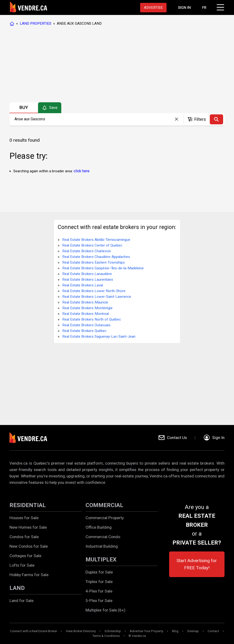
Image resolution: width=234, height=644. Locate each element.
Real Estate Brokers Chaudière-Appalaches (96, 257)
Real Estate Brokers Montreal (86, 314)
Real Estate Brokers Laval (83, 285)
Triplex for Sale (99, 582)
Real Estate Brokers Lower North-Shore (94, 291)
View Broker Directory (81, 631)
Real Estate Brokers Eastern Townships (93, 262)
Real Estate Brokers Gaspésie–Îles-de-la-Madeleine (103, 268)
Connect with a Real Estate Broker (33, 631)
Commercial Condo (103, 537)
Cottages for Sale (25, 556)
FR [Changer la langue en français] (204, 8)
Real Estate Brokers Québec (84, 331)
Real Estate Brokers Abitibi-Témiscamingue (96, 240)
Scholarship (113, 631)
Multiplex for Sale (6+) (105, 610)
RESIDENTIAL (28, 505)
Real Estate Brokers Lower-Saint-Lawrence (97, 297)
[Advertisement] (117, 65)
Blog (175, 631)
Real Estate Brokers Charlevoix (87, 251)
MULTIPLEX (101, 560)
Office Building (99, 527)
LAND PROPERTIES (36, 23)
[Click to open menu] (220, 7)
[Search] (216, 119)
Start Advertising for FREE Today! (197, 564)
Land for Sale (21, 601)
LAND (17, 588)
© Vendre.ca (137, 636)
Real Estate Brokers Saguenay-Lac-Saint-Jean (99, 336)
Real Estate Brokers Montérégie (87, 308)
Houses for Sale (24, 518)
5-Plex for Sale (99, 601)
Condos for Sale (24, 537)
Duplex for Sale (99, 572)
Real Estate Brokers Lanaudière (87, 274)
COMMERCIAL (104, 505)
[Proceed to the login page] (184, 8)
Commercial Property (105, 518)
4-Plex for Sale (99, 591)
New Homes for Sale (28, 527)
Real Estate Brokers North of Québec (92, 319)
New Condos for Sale (29, 546)
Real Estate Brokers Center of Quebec (92, 245)
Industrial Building (102, 546)
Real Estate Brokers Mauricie (85, 302)
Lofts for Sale (22, 565)
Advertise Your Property (146, 631)
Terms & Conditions (106, 636)
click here (82, 171)
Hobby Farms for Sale (29, 575)
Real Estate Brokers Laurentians (88, 280)
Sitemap (193, 631)
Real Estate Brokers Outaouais (86, 325)
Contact (213, 631)
